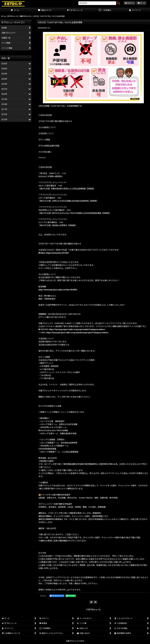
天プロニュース (93, 610)
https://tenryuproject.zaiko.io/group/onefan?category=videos (77, 329)
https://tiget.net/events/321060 (54, 253)
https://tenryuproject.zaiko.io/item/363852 (58, 290)
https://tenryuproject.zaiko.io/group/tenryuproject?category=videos (77, 333)
